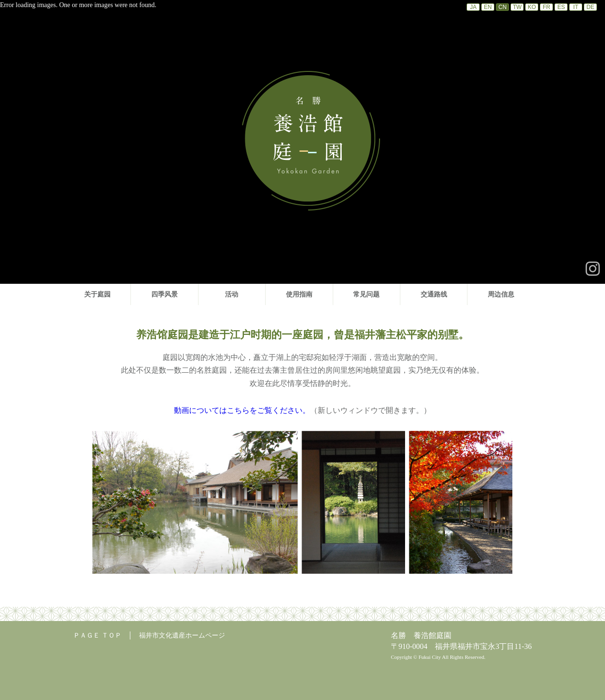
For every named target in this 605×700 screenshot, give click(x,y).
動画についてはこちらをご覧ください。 (242, 410)
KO (532, 7)
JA (473, 7)
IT (576, 7)
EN (488, 7)
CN (503, 7)
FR (546, 7)
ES (561, 7)
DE (591, 7)
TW (517, 7)
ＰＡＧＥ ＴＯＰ (97, 635)
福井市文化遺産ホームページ (182, 635)
